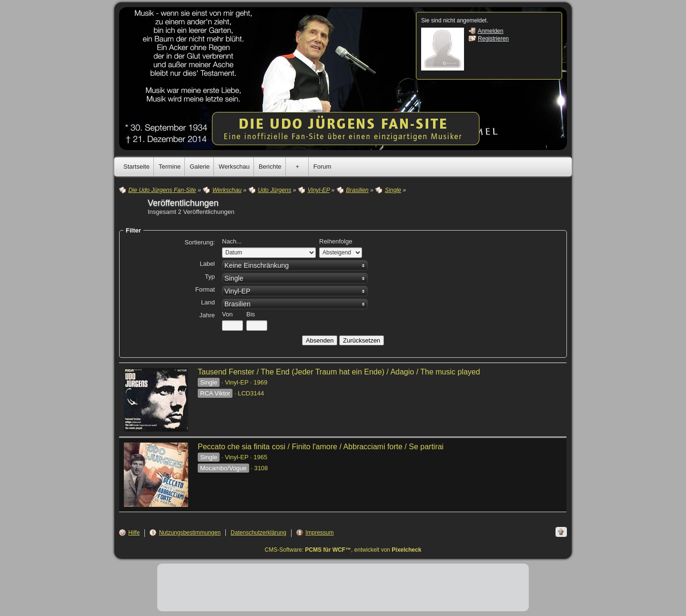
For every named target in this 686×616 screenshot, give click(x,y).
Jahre (207, 315)
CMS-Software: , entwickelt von (343, 550)
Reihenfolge (336, 241)
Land (208, 302)
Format (205, 289)
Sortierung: (200, 242)
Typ (210, 277)
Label (207, 264)
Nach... (232, 241)
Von (227, 314)
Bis (251, 314)
